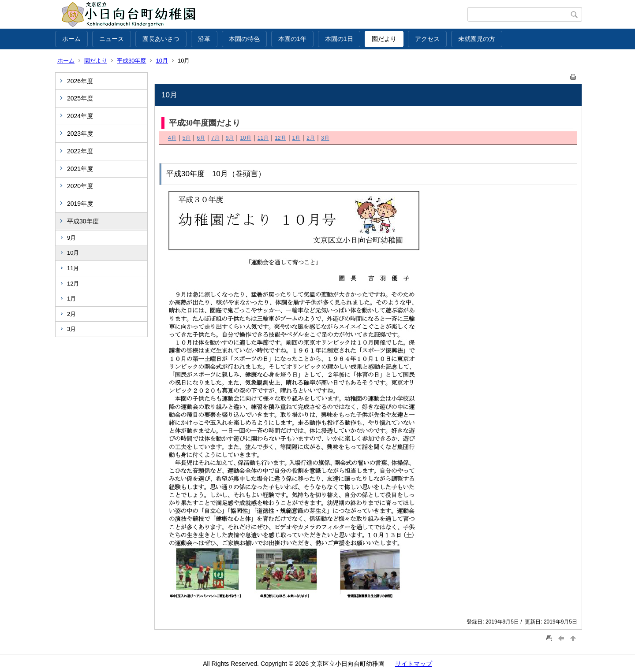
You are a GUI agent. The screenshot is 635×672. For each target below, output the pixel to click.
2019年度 (80, 204)
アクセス (427, 39)
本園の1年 (292, 39)
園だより (384, 39)
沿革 (204, 39)
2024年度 (80, 116)
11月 (73, 268)
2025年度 (80, 98)
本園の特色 (244, 39)
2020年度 (80, 186)
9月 (71, 238)
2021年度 (80, 169)
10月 (162, 61)
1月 (71, 299)
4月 (172, 138)
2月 (71, 314)
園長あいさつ (161, 39)
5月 (187, 138)
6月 (201, 138)
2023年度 (80, 134)
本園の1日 (339, 39)
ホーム (71, 39)
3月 (71, 329)
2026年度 (80, 81)
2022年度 (80, 151)
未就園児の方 (477, 39)
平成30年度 (131, 61)
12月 (73, 284)
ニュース (112, 39)
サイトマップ (414, 664)
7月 (215, 138)
